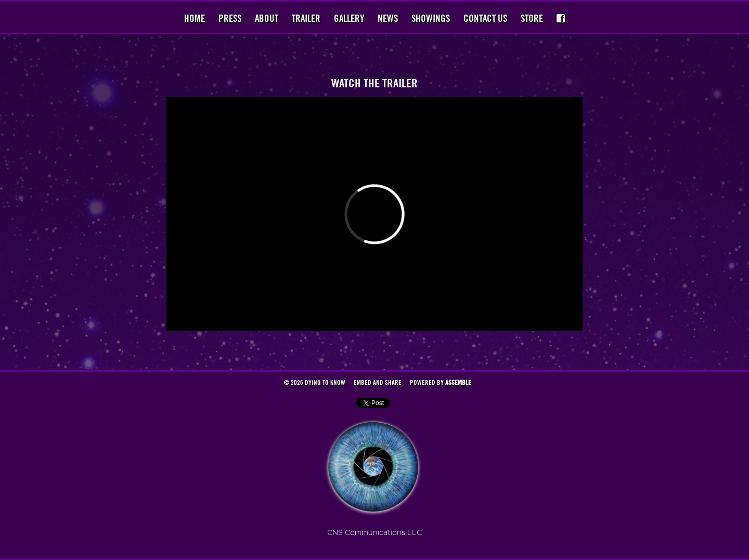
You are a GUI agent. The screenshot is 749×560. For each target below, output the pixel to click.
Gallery (349, 18)
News (388, 18)
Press (230, 18)
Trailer (306, 18)
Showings (431, 18)
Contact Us (485, 18)
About (267, 18)
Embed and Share (378, 382)
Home (195, 18)
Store (532, 18)
